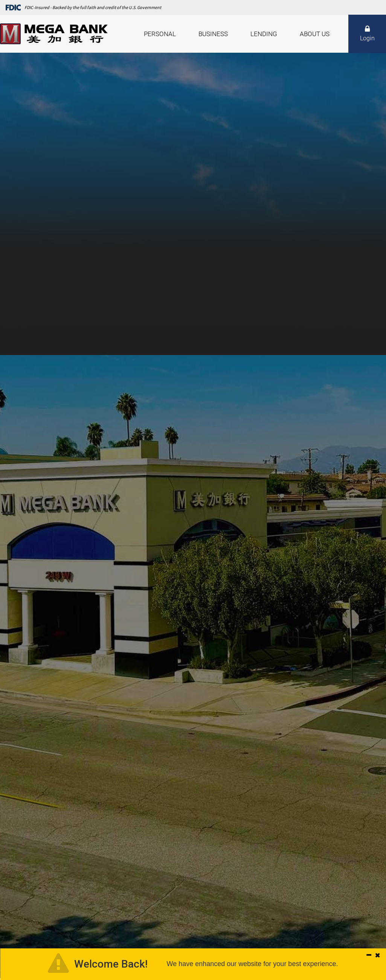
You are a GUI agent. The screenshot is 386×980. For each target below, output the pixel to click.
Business (213, 34)
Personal (160, 34)
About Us (315, 34)
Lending (264, 34)
